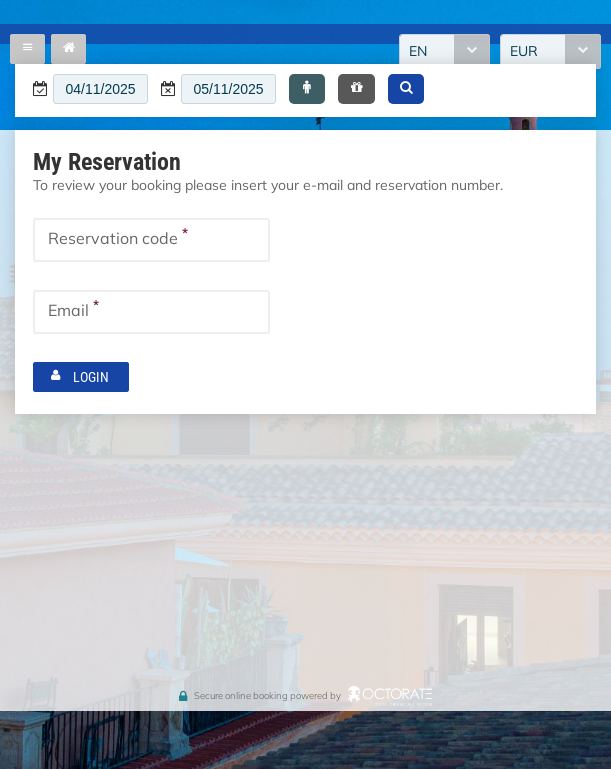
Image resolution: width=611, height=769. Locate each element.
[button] (307, 89)
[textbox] (100, 89)
